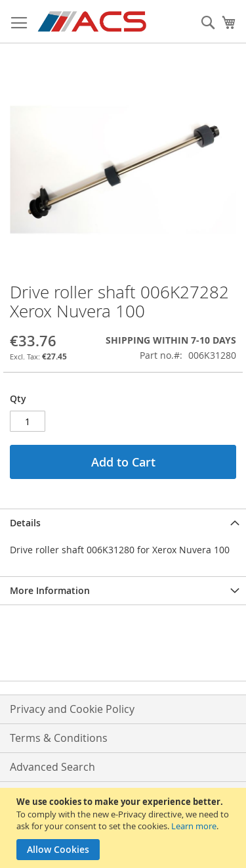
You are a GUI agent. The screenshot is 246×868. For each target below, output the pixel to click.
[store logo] (93, 22)
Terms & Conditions (59, 738)
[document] (125, 828)
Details (25, 523)
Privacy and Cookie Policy (72, 709)
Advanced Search (52, 767)
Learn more (194, 826)
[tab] (123, 523)
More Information (50, 590)
